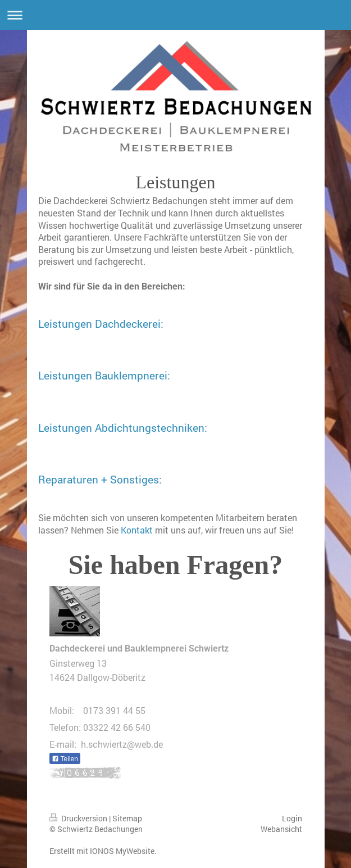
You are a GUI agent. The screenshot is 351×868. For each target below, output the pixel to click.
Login (292, 818)
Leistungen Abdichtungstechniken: (123, 428)
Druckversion (79, 818)
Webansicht (281, 829)
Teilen (65, 759)
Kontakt (137, 530)
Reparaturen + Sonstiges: (100, 479)
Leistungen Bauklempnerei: (104, 375)
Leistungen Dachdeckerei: (101, 324)
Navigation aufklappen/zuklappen (175, 15)
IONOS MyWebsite (122, 851)
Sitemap (127, 818)
